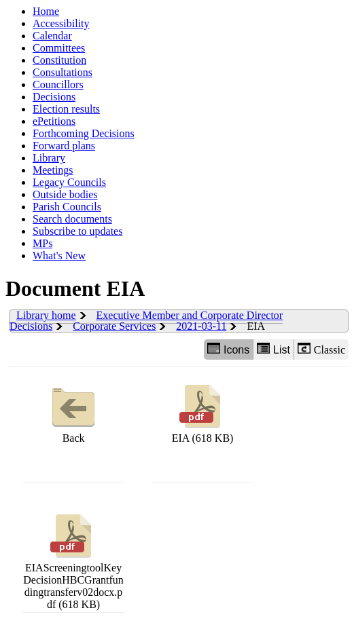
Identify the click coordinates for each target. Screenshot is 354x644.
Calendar (52, 36)
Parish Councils (67, 207)
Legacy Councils (69, 182)
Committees (59, 48)
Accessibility (61, 23)
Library (49, 158)
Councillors (58, 84)
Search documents (72, 219)
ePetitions (54, 121)
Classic (321, 349)
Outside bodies (65, 194)
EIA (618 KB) (203, 412)
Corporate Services (114, 326)
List (273, 349)
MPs (42, 243)
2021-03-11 (201, 326)
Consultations (63, 72)
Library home (46, 315)
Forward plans (64, 146)
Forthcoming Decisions (84, 133)
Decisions (54, 97)
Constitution (59, 60)
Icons (228, 349)
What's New (59, 255)
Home (46, 11)
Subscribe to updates (77, 231)
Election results (66, 109)
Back (73, 412)
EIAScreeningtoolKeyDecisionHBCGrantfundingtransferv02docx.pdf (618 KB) (73, 560)
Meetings (53, 170)
